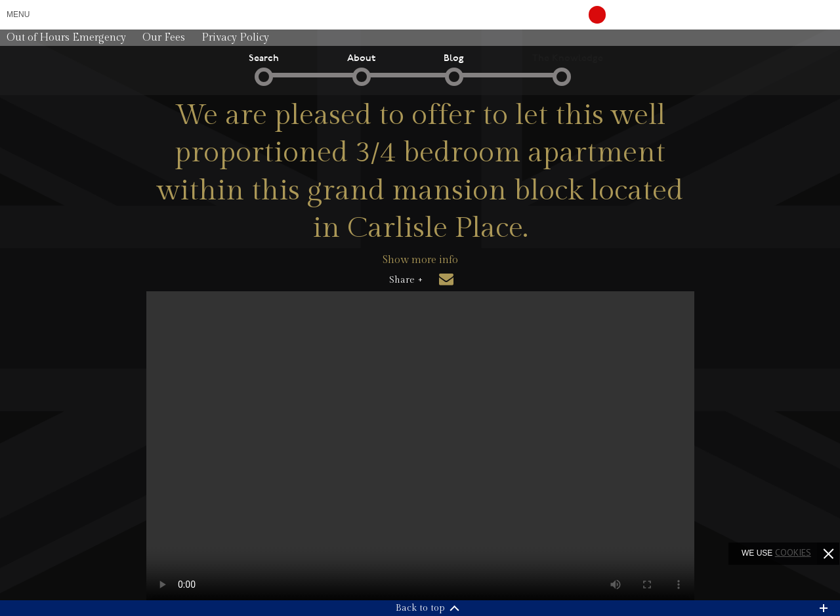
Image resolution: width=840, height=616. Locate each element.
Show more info (420, 260)
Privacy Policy (235, 38)
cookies (793, 552)
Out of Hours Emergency (66, 38)
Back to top (420, 608)
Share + (406, 280)
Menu (18, 14)
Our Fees (164, 38)
